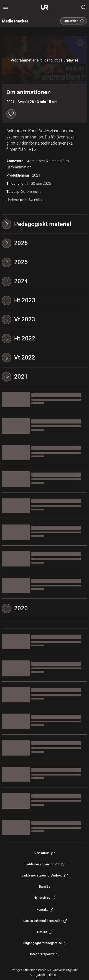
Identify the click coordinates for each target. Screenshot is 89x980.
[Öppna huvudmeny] (5, 7)
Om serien (74, 21)
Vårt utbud (44, 853)
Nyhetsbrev (44, 898)
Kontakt (45, 910)
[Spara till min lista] (11, 114)
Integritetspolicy (44, 954)
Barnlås (44, 886)
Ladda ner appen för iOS (44, 864)
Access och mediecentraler (45, 921)
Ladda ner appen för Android (44, 875)
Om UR (44, 932)
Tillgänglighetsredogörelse (45, 943)
